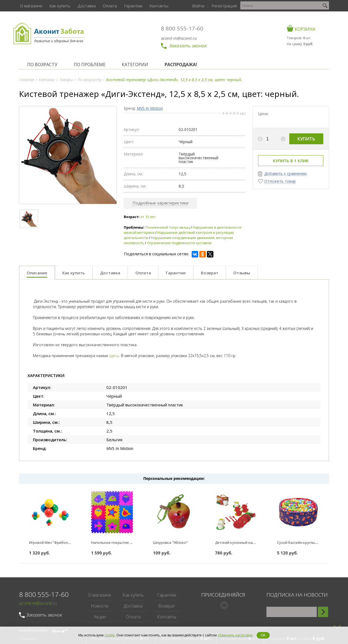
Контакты (155, 6)
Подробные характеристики (160, 203)
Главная (27, 79)
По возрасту (90, 79)
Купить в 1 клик (291, 161)
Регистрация (258, 6)
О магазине (30, 6)
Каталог (47, 79)
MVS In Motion (150, 108)
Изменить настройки (235, 635)
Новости (100, 606)
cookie (110, 635)
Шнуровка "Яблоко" (170, 542)
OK (263, 635)
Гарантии (130, 6)
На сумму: (303, 43)
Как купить (59, 6)
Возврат (167, 606)
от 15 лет (148, 217)
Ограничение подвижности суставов (179, 243)
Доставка (85, 6)
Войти (232, 6)
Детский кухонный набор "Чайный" (246, 542)
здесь (114, 356)
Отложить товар (280, 181)
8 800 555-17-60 (185, 28)
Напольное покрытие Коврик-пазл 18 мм (127, 542)
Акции (100, 617)
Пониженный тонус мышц (167, 227)
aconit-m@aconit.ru (182, 38)
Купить (306, 139)
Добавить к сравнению (286, 174)
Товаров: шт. (301, 38)
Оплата (107, 6)
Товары (66, 79)
